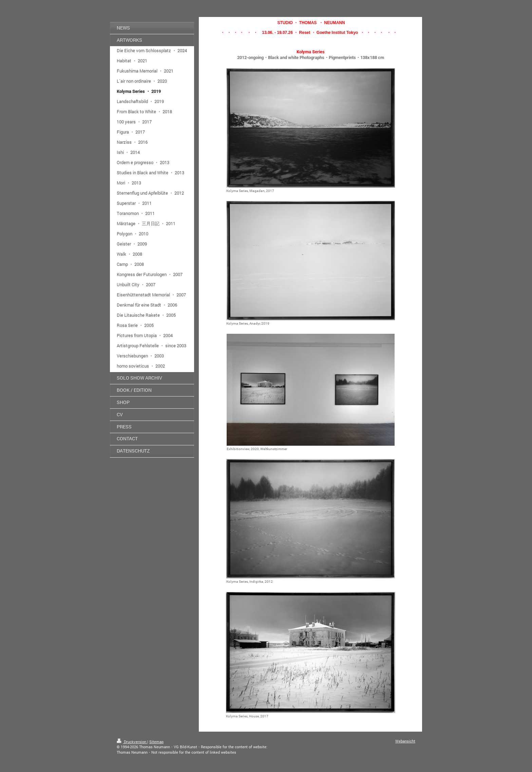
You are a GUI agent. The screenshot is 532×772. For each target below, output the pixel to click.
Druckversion (132, 742)
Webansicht (405, 741)
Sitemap (156, 742)
